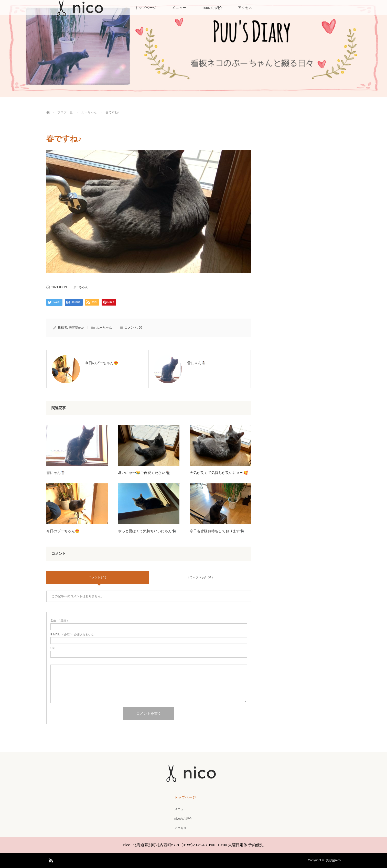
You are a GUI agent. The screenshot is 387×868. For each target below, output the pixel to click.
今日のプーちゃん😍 (63, 531)
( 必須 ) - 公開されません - (73, 634)
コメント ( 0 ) (98, 577)
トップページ (146, 8)
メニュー (179, 8)
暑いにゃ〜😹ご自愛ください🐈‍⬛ (144, 473)
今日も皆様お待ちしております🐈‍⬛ (217, 531)
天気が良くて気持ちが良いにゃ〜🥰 (219, 473)
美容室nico (76, 328)
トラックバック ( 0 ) (200, 577)
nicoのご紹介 (212, 8)
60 (140, 328)
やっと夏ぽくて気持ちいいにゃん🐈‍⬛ (147, 531)
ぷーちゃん (80, 287)
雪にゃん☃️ (56, 473)
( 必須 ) (59, 621)
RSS (50, 860)
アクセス (245, 8)
